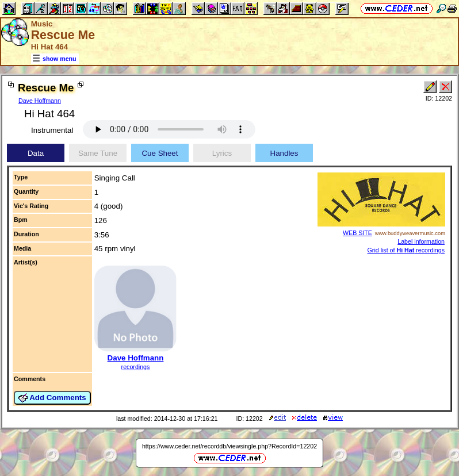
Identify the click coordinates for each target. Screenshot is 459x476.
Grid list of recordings (406, 250)
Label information (421, 241)
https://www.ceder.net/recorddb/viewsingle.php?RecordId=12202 (229, 446)
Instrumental (52, 130)
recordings (136, 367)
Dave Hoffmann (40, 101)
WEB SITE (357, 233)
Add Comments (52, 398)
